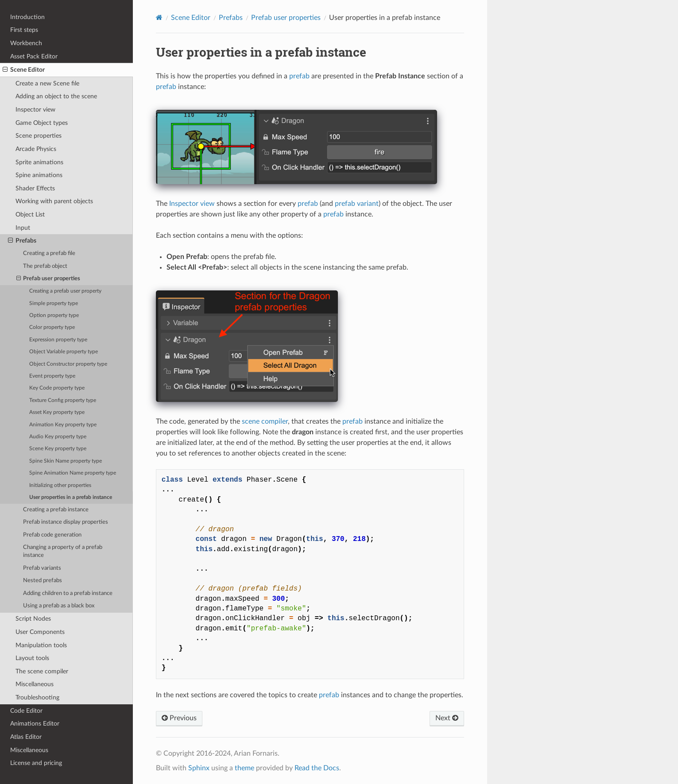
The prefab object (45, 266)
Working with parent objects (54, 201)
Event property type (52, 376)
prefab (299, 76)
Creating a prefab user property (65, 291)
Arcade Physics (36, 149)
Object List (30, 214)
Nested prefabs (43, 581)
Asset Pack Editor (34, 56)
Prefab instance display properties (66, 522)
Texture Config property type (63, 400)
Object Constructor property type (68, 364)
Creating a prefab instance (56, 510)
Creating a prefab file (49, 253)
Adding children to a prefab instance (68, 593)
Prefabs (22, 241)
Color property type (52, 327)
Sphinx (199, 768)
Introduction (27, 17)
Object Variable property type (64, 352)
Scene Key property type (58, 449)
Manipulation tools (41, 645)
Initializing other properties (60, 485)
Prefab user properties (48, 279)
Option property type (54, 315)
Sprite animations (39, 162)
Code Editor (26, 711)
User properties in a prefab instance (71, 497)
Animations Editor (35, 724)
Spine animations (39, 175)
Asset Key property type (57, 412)
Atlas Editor (26, 737)
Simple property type (54, 303)
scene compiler (265, 421)
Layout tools (32, 658)
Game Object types (42, 123)
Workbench (26, 43)
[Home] (159, 17)
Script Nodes (33, 619)
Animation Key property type (63, 425)
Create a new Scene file (47, 83)
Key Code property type (57, 388)
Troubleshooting (37, 697)
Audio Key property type (58, 437)
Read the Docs (317, 768)
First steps (24, 30)
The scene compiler (42, 671)
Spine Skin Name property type (66, 461)
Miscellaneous (35, 684)
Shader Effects (35, 188)
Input (23, 228)
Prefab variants (42, 568)
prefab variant (357, 204)
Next (447, 718)
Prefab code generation (52, 535)
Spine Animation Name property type (73, 473)
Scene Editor (24, 70)
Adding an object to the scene (56, 96)
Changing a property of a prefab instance (63, 551)
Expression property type (58, 340)
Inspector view (35, 110)
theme (244, 768)
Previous (179, 718)
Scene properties (39, 136)
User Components (40, 632)
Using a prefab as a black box (59, 606)
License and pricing (36, 763)
